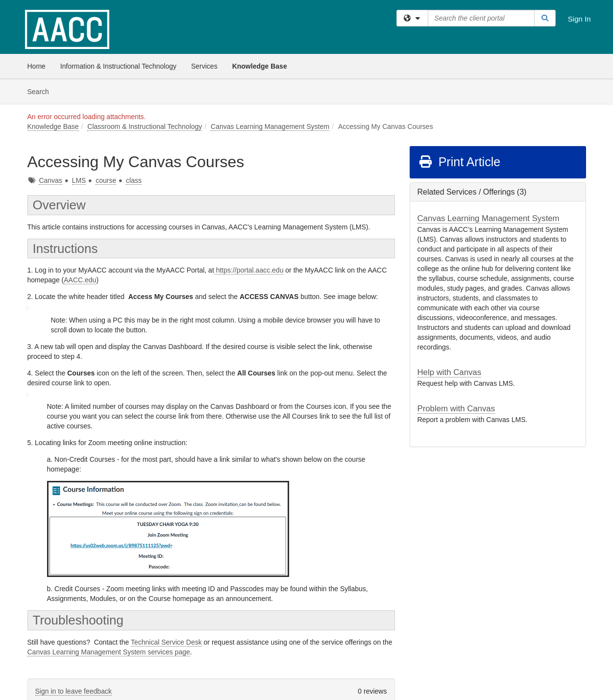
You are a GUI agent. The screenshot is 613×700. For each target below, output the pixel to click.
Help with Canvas (450, 372)
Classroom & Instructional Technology (145, 126)
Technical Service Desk (166, 642)
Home (37, 66)
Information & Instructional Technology (118, 66)
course (106, 180)
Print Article (459, 162)
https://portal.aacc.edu (249, 270)
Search (42, 91)
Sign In (579, 19)
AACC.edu (80, 280)
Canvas (50, 180)
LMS (79, 180)
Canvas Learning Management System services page (109, 652)
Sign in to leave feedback (74, 691)
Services (204, 66)
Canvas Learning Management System (270, 126)
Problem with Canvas (456, 409)
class (134, 180)
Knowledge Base (260, 66)
